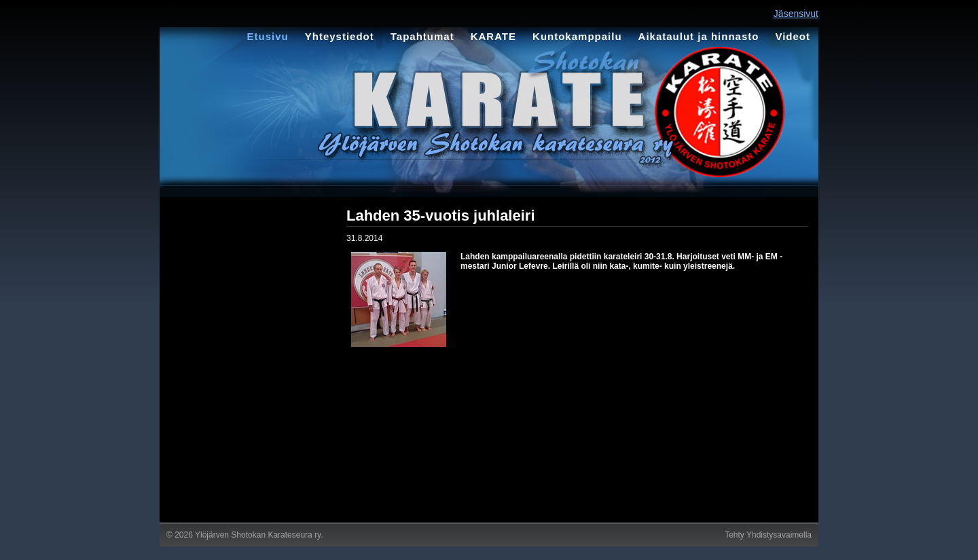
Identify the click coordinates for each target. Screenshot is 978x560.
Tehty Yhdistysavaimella (768, 535)
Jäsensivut (796, 14)
